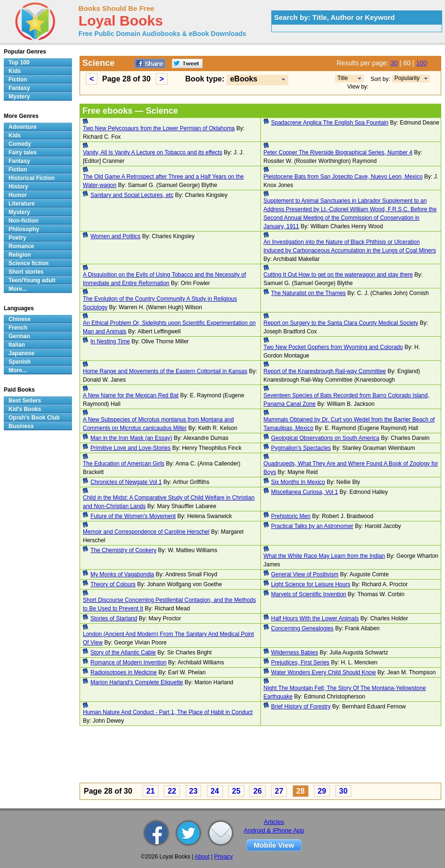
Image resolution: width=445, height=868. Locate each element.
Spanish (20, 362)
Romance (21, 246)
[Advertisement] (260, 756)
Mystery (19, 97)
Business (21, 426)
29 (322, 791)
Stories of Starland (114, 618)
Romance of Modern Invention (129, 662)
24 (215, 791)
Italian (17, 345)
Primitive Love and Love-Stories (130, 448)
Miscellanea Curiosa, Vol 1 (305, 492)
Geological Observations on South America (325, 438)
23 (194, 791)
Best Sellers (25, 401)
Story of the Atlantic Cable (123, 653)
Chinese (20, 319)
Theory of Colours (113, 584)
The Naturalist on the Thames (309, 293)
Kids (15, 71)
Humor (18, 195)
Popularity (407, 78)
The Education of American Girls (124, 464)
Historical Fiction (31, 178)
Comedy (20, 144)
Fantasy (19, 88)
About (202, 857)
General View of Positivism (305, 574)
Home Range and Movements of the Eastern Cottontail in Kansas (165, 371)
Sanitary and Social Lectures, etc (132, 195)
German (19, 336)
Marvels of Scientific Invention (309, 594)
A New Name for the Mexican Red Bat (131, 395)
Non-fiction (23, 221)
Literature (22, 204)
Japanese (22, 353)
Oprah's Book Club (34, 418)
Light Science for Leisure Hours (311, 584)
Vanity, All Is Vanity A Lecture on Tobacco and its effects (152, 152)
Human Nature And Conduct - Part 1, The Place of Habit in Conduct (168, 712)
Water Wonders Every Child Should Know (324, 672)
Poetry (17, 238)
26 (258, 791)
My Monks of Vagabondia (122, 574)
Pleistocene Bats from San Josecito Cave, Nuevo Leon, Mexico (343, 177)
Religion (20, 255)
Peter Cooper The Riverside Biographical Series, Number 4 (338, 152)
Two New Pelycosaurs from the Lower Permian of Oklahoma (159, 128)
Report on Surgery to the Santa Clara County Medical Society (341, 323)
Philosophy (24, 229)
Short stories (26, 272)
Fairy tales (22, 152)
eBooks (244, 79)
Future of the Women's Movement (133, 516)
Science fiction (29, 263)
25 (236, 791)
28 (301, 791)
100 (422, 63)
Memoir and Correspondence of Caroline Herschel (146, 532)
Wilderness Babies (295, 653)
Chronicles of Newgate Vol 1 (126, 482)
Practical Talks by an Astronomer (312, 526)
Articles (274, 822)
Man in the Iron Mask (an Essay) (131, 438)
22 (172, 791)
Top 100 (19, 63)
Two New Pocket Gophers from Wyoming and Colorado (334, 347)
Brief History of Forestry (301, 707)
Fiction (18, 80)
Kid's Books (25, 409)
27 (279, 791)
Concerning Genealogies (303, 628)
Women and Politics (116, 236)
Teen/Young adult (32, 280)
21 (151, 791)
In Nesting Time (110, 341)
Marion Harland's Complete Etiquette (137, 682)
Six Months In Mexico (298, 482)
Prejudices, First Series (300, 662)
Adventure (22, 127)
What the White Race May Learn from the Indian (325, 556)
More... (18, 289)
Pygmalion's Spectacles (301, 448)
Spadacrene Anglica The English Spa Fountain (330, 123)
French (18, 328)
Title (343, 78)
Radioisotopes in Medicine (124, 672)
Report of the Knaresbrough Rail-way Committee (325, 371)
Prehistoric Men (291, 516)
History (18, 187)
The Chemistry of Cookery (123, 550)
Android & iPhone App (274, 830)
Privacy (223, 857)
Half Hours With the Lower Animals (315, 618)
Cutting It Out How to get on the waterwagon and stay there (338, 275)
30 (394, 63)
